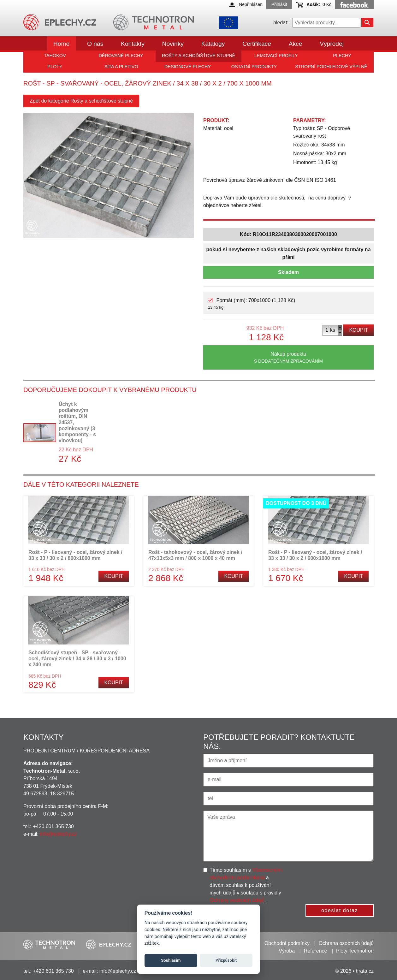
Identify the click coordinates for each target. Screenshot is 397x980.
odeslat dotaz (340, 910)
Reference (316, 951)
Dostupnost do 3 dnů (296, 503)
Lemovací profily (276, 56)
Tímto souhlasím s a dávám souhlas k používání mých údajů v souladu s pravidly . (246, 885)
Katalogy (213, 44)
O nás (95, 44)
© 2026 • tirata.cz (354, 971)
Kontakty (133, 44)
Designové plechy (188, 67)
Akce (296, 44)
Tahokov (55, 56)
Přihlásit (279, 4)
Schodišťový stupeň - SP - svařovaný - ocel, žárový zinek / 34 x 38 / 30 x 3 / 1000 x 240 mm (77, 659)
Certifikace (257, 44)
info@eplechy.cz (58, 834)
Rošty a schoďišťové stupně (198, 56)
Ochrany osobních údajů (237, 900)
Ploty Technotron (355, 951)
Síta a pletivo (121, 67)
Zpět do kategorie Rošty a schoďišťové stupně (81, 101)
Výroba (287, 951)
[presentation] (341, 879)
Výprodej (332, 44)
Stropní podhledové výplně (331, 67)
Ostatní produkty (254, 67)
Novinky (173, 44)
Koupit (358, 330)
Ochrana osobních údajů (346, 943)
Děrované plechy (121, 56)
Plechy (342, 56)
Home (61, 44)
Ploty (55, 67)
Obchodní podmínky (287, 943)
